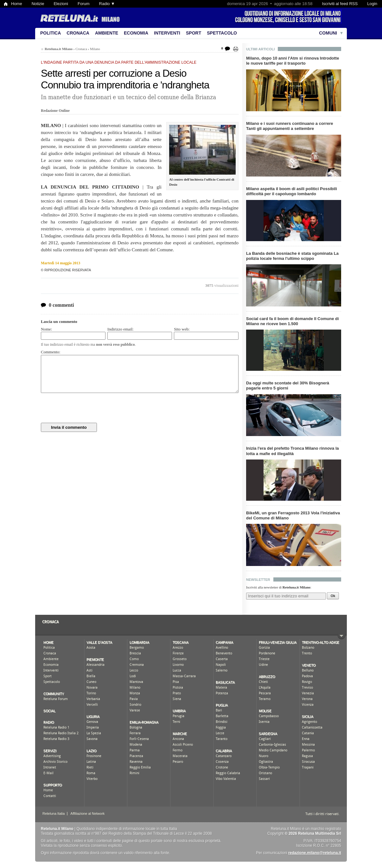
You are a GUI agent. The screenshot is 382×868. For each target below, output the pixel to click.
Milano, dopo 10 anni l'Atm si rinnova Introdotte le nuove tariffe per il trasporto (293, 61)
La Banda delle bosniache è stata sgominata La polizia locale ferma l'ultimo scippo (292, 256)
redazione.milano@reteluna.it (315, 853)
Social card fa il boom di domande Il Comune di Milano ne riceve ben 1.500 (293, 321)
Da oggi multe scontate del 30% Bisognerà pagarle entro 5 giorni (288, 386)
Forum (84, 4)
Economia (136, 33)
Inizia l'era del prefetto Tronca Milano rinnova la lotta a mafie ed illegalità (293, 451)
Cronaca (78, 33)
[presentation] (89, 408)
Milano (95, 49)
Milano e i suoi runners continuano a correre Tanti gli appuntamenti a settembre (290, 126)
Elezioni (61, 4)
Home (17, 4)
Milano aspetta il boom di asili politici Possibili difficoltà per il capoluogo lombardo (292, 191)
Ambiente (107, 33)
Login (372, 4)
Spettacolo (222, 33)
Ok (333, 596)
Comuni (328, 33)
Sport (194, 33)
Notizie (38, 4)
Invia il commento (69, 427)
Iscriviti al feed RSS (340, 4)
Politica (51, 33)
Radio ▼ (107, 4)
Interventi (167, 33)
